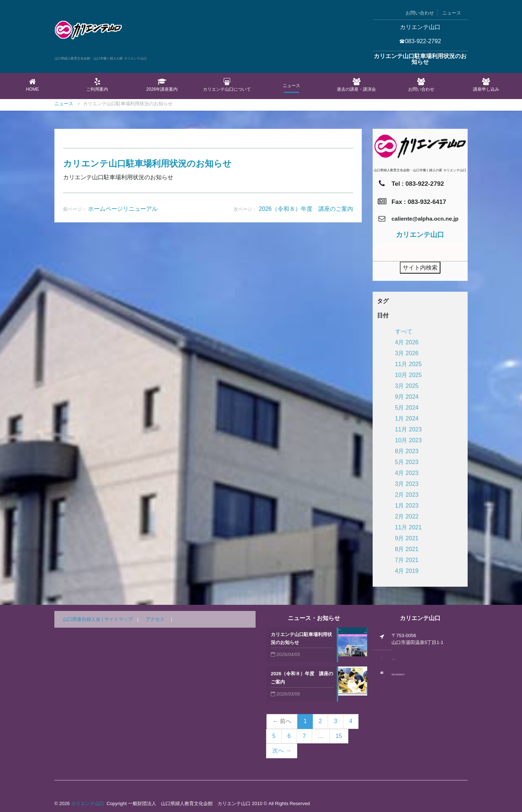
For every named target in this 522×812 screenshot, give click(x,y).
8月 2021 (407, 549)
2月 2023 (407, 495)
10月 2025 (409, 375)
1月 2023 (407, 506)
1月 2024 (407, 419)
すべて (404, 331)
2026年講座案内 (162, 85)
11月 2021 (409, 527)
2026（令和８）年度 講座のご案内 (306, 399)
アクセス (155, 619)
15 (339, 736)
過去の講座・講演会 (357, 85)
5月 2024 (407, 408)
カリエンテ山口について (227, 85)
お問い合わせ (420, 13)
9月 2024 (407, 397)
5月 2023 (407, 462)
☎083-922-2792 (420, 41)
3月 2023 (407, 484)
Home (32, 85)
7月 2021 (407, 560)
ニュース (452, 13)
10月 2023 (409, 440)
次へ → (282, 751)
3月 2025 (407, 386)
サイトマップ (119, 619)
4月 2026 (407, 342)
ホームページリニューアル (123, 399)
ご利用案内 (97, 85)
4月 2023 (407, 473)
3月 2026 (407, 353)
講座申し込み (486, 85)
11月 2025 (409, 364)
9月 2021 (407, 538)
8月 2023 (407, 451)
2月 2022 (407, 516)
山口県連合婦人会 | (84, 619)
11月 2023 (409, 429)
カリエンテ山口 (88, 803)
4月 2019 (407, 571)
